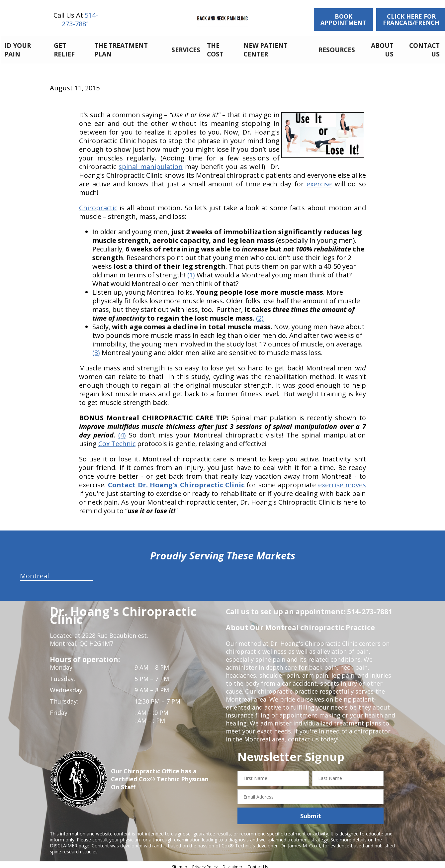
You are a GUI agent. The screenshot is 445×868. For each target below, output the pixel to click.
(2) (260, 314)
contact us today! (313, 735)
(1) (191, 271)
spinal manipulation (150, 163)
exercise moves (342, 481)
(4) (122, 431)
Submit (311, 812)
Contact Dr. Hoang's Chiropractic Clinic (176, 481)
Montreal (34, 572)
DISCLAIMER (64, 842)
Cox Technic (117, 440)
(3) (96, 349)
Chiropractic (98, 204)
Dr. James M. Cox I (300, 842)
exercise (319, 180)
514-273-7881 (80, 19)
